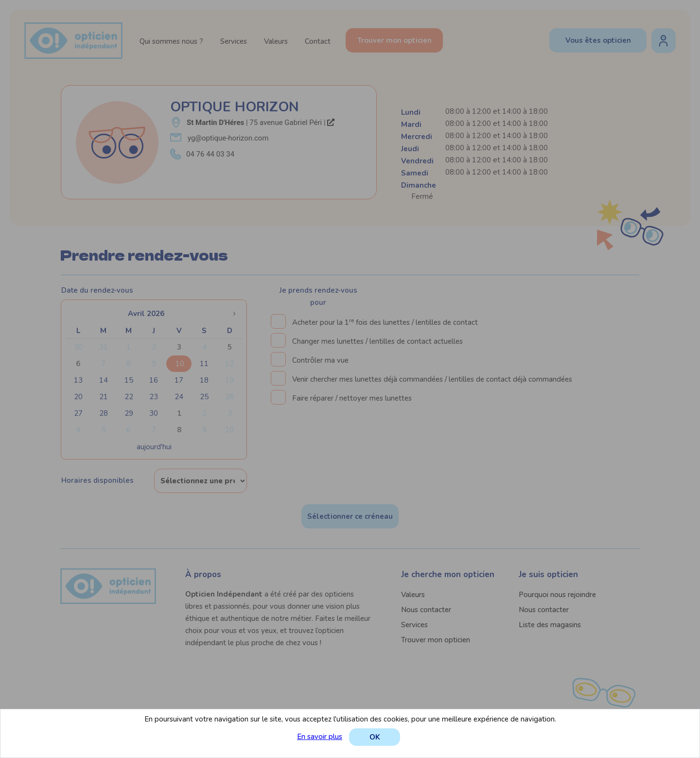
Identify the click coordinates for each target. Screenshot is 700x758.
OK (375, 737)
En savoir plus (320, 737)
